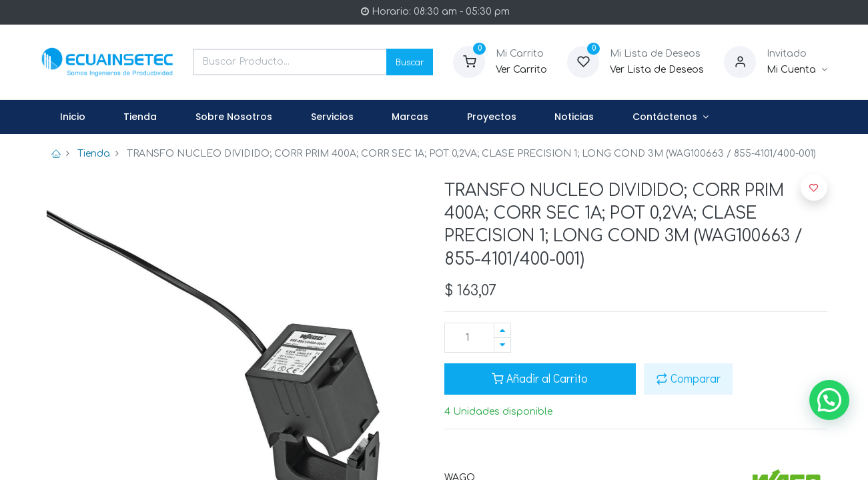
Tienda (94, 154)
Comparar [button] (688, 378)
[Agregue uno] (502, 330)
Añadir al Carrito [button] (540, 378)
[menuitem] (73, 117)
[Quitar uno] (502, 345)
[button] (814, 187)
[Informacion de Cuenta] (797, 70)
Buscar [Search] (410, 62)
